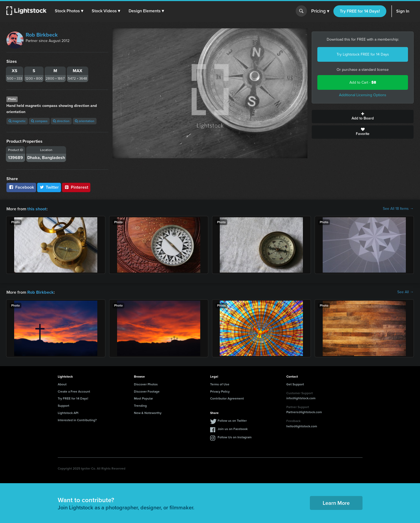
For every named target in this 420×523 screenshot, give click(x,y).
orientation (85, 121)
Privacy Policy (220, 391)
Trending (140, 405)
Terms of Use (220, 384)
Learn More (336, 502)
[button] (69, 11)
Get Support (295, 384)
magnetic (17, 121)
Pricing (320, 11)
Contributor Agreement (227, 398)
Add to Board (363, 117)
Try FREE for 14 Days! (360, 11)
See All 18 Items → (398, 209)
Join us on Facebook (233, 428)
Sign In (403, 11)
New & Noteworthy (148, 412)
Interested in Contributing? (77, 420)
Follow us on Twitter (232, 420)
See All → (405, 292)
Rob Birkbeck (42, 35)
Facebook (21, 187)
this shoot (37, 209)
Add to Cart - (363, 82)
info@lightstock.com (301, 398)
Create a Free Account (74, 391)
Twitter (49, 187)
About (62, 384)
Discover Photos (146, 384)
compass (39, 121)
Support (63, 405)
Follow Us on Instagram (235, 437)
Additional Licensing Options (363, 95)
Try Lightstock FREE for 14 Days (363, 54)
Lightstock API (68, 412)
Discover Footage (147, 391)
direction (61, 121)
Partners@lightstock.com (304, 412)
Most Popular (143, 398)
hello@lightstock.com (302, 426)
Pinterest (76, 187)
